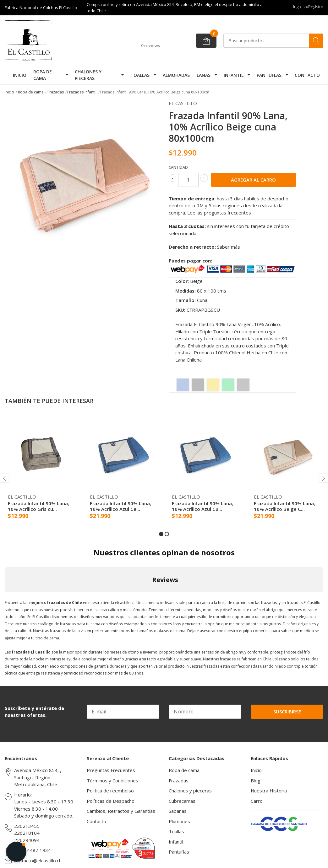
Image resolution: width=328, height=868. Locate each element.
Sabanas (178, 811)
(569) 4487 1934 (33, 850)
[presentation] (5, 478)
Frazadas (56, 92)
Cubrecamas (182, 801)
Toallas (140, 75)
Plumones (179, 821)
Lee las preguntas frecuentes (219, 213)
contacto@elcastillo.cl (37, 860)
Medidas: (186, 291)
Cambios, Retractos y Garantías (121, 811)
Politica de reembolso (110, 791)
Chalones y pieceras (88, 75)
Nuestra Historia (269, 791)
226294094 (27, 840)
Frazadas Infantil (82, 92)
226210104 (27, 833)
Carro (257, 801)
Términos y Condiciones (112, 781)
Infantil (234, 75)
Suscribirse (287, 712)
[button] (161, 534)
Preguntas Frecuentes (111, 770)
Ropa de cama (43, 75)
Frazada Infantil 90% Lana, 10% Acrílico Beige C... (284, 506)
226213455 (27, 826)
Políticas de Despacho (111, 801)
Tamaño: (186, 300)
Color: (182, 281)
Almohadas (176, 75)
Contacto (307, 75)
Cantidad (178, 167)
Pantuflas (269, 75)
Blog (256, 781)
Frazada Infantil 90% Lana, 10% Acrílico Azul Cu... (202, 506)
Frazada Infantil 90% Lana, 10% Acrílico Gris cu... (38, 506)
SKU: (180, 310)
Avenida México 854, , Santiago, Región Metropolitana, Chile (38, 777)
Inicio (20, 75)
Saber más (229, 247)
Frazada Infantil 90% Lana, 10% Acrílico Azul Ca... (120, 506)
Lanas (204, 75)
